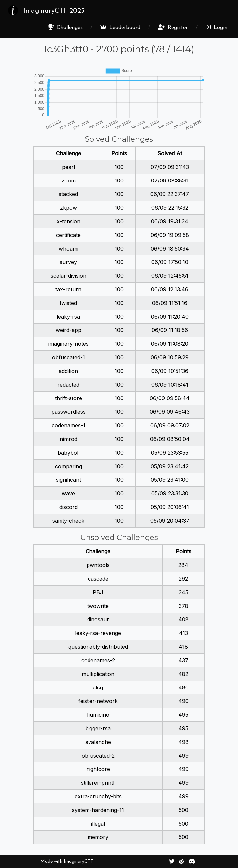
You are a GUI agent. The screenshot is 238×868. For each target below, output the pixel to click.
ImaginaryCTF (79, 862)
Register (173, 27)
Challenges (65, 27)
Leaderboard (120, 27)
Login (216, 27)
